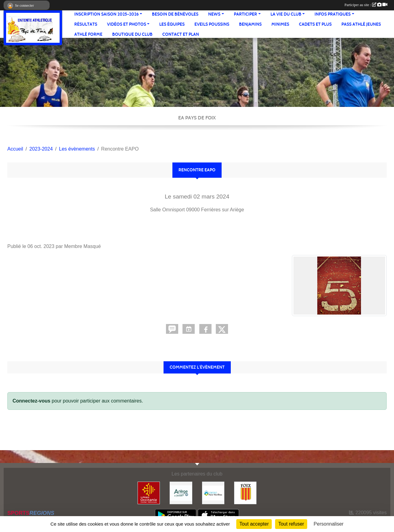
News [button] (214, 14)
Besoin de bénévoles (175, 14)
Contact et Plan (181, 34)
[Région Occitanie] (149, 492)
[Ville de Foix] (245, 492)
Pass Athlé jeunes (361, 24)
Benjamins (250, 24)
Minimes (280, 24)
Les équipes (172, 24)
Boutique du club (132, 34)
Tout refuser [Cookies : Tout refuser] (291, 524)
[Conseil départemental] (181, 492)
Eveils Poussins (212, 24)
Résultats (86, 24)
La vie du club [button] (286, 14)
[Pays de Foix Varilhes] (213, 492)
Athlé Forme (88, 34)
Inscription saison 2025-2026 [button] (107, 14)
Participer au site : (366, 5)
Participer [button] (245, 14)
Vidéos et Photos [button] (127, 24)
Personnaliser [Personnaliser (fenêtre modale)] (329, 524)
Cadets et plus (315, 24)
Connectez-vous (31, 401)
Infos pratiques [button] (333, 14)
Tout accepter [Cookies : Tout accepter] (254, 524)
